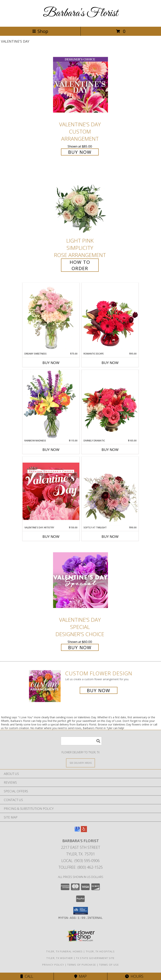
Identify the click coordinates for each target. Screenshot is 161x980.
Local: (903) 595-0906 (80, 861)
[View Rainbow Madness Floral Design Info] (51, 404)
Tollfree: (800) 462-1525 (81, 867)
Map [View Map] (80, 976)
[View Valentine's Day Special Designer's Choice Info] (80, 580)
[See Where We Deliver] (80, 763)
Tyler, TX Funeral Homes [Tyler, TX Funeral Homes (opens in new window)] (64, 951)
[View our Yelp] (84, 831)
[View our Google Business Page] (77, 831)
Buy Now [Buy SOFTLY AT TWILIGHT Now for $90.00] (110, 536)
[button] (81, 911)
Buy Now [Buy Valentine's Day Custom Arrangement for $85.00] (80, 152)
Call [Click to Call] (27, 976)
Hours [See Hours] (134, 976)
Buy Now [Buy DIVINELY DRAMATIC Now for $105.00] (110, 450)
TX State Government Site (95, 958)
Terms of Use (109, 965)
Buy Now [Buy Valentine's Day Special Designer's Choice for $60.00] (80, 647)
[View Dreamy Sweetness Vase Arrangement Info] (51, 317)
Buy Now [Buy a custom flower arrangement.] (99, 690)
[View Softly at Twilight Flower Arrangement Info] (110, 491)
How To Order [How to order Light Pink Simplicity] (80, 265)
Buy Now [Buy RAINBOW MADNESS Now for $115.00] (51, 450)
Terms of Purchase (82, 965)
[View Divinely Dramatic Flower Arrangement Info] (110, 404)
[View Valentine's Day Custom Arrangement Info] (80, 85)
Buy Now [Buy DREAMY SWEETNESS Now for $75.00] (51, 363)
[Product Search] (81, 741)
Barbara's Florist (80, 13)
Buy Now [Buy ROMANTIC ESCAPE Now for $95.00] (110, 363)
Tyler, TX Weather (60, 958)
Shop (40, 31)
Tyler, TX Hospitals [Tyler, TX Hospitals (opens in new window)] (100, 951)
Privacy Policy (53, 965)
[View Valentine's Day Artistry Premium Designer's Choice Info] (51, 491)
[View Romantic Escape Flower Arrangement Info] (110, 317)
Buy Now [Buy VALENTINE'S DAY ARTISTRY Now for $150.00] (51, 536)
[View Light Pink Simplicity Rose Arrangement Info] (80, 201)
